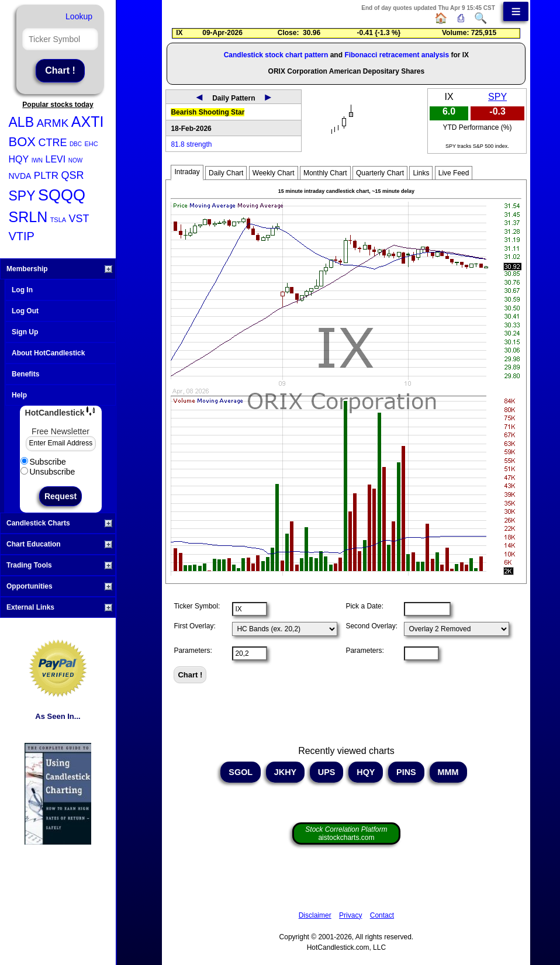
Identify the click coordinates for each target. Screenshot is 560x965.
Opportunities (59, 586)
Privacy (350, 915)
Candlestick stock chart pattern (276, 55)
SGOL (241, 772)
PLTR (46, 176)
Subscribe (43, 462)
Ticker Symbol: (197, 606)
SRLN (28, 217)
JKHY (285, 772)
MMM (448, 772)
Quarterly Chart (380, 173)
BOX (22, 142)
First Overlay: (194, 626)
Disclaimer (315, 915)
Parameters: (193, 651)
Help (19, 395)
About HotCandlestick (48, 353)
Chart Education (59, 544)
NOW (75, 160)
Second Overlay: (371, 626)
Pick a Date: (364, 606)
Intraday (187, 172)
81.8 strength (191, 144)
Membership (59, 269)
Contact (382, 915)
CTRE (52, 143)
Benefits (25, 374)
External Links (59, 607)
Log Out (25, 311)
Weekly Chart (274, 173)
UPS (327, 772)
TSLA (58, 220)
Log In (22, 290)
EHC (91, 144)
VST (79, 219)
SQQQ (62, 195)
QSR (73, 175)
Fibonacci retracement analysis (397, 55)
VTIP (22, 236)
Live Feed (454, 173)
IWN (37, 160)
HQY (19, 159)
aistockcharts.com (346, 833)
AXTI (88, 122)
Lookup (79, 16)
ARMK (52, 123)
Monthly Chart (325, 173)
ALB (21, 122)
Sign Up (25, 332)
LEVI (56, 159)
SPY (22, 196)
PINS (406, 772)
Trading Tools (59, 565)
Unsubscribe (48, 472)
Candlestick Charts (59, 523)
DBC (76, 144)
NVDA (20, 176)
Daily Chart (226, 173)
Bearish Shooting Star (208, 112)
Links (421, 173)
